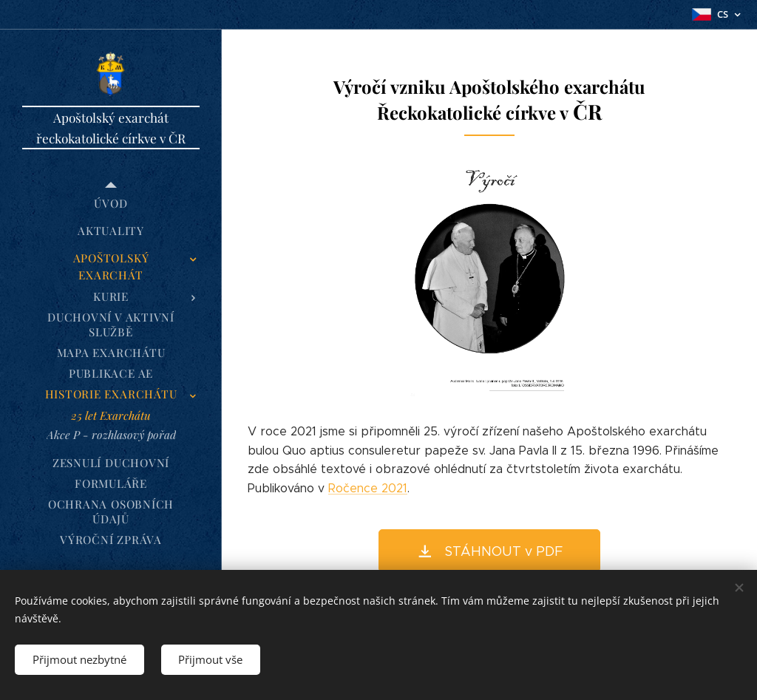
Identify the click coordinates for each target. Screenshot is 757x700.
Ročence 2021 (368, 488)
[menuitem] (111, 204)
